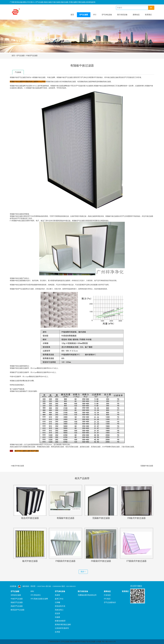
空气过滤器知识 (110, 602)
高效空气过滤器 (17, 606)
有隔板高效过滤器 (30, 82)
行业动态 (107, 595)
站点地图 (92, 642)
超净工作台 (59, 599)
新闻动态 (136, 15)
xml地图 (98, 642)
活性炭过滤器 (16, 595)
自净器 (57, 632)
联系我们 (148, 15)
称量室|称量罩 (60, 621)
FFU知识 (107, 599)
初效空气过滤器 (17, 602)
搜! (151, 8)
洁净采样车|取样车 (62, 628)
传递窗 (57, 617)
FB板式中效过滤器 (18, 466)
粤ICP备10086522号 (109, 642)
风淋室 (57, 595)
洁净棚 (57, 602)
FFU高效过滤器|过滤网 (39, 599)
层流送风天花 (60, 606)
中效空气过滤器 (32, 56)
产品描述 (18, 72)
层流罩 (57, 613)
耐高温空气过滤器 (18, 610)
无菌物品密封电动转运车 (87, 595)
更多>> (83, 572)
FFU (95, 15)
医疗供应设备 (122, 15)
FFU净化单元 (36, 595)
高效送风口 (59, 610)
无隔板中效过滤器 (147, 466)
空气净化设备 (107, 15)
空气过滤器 (84, 15)
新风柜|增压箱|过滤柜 (63, 625)
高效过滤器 (54, 82)
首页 (72, 15)
